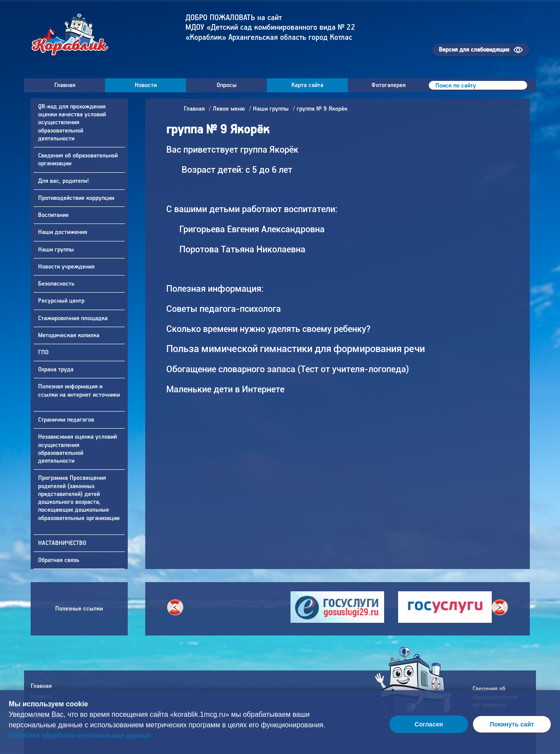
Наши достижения (63, 232)
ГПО (44, 353)
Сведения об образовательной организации (78, 160)
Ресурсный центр (62, 301)
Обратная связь (59, 560)
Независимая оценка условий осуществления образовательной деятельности (77, 449)
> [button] (500, 607)
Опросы (227, 85)
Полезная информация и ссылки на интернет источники (79, 391)
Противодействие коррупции (77, 198)
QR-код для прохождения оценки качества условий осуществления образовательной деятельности (72, 123)
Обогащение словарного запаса (231, 369)
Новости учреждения (67, 267)
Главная (65, 85)
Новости (146, 85)
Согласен (429, 724)
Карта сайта (307, 85)
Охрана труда (57, 370)
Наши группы (57, 250)
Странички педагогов (67, 420)
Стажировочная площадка (74, 318)
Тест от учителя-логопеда (353, 369)
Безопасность (57, 284)
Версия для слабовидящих (474, 50)
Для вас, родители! (64, 181)
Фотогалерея (388, 85)
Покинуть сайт (512, 724)
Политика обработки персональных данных (80, 735)
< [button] (175, 607)
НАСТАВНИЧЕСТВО (63, 543)
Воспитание (54, 215)
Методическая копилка (70, 335)
